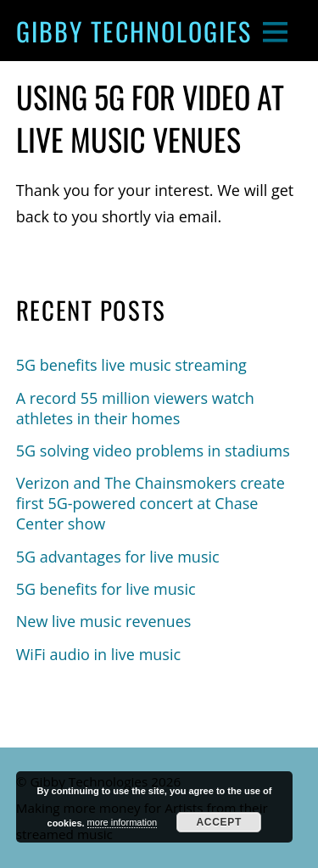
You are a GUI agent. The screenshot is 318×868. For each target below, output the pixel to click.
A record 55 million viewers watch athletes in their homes (135, 408)
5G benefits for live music (106, 589)
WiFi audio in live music (98, 654)
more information (123, 822)
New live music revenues (104, 621)
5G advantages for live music (118, 557)
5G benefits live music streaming (131, 365)
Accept (219, 822)
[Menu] (275, 31)
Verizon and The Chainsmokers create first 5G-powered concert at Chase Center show (151, 503)
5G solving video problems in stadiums (153, 451)
